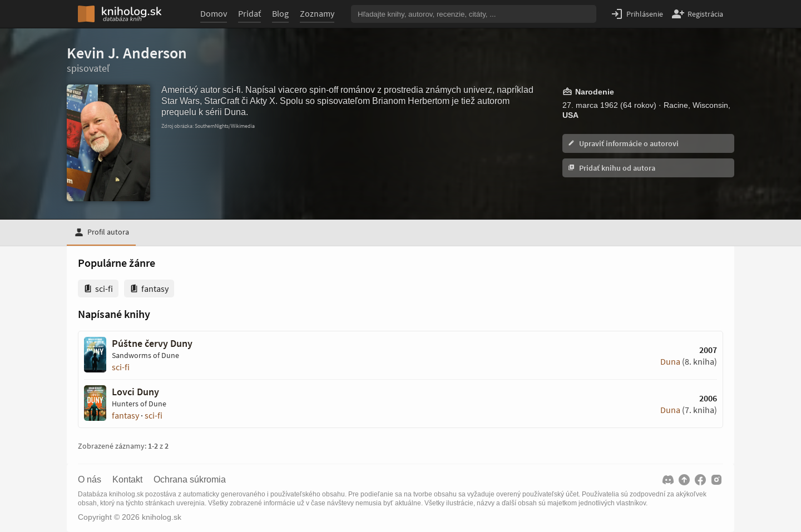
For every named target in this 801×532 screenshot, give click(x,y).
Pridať (249, 13)
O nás (90, 480)
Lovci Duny (135, 392)
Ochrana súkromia (190, 480)
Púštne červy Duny (152, 344)
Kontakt (127, 480)
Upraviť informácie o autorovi (623, 143)
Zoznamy (317, 13)
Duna (670, 361)
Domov (214, 13)
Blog (280, 13)
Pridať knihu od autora (612, 168)
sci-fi (121, 367)
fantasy (125, 415)
